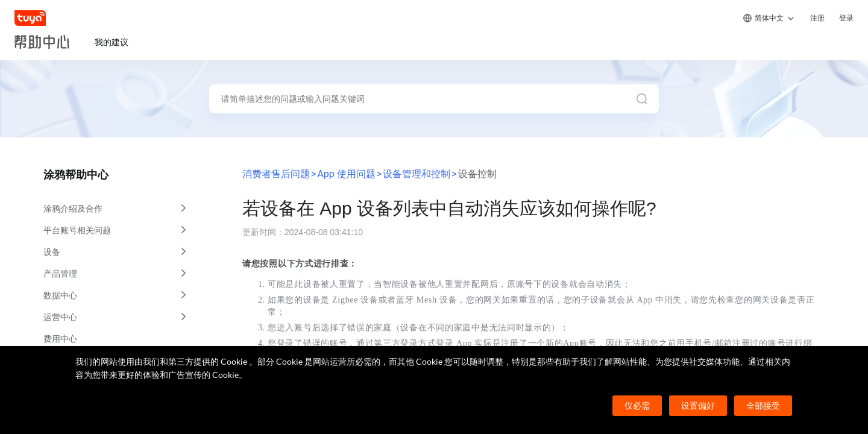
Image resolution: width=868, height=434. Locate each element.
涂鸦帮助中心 (76, 175)
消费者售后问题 (276, 174)
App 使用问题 (346, 174)
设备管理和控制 (417, 174)
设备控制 (477, 174)
